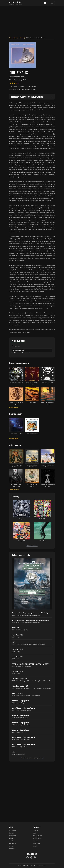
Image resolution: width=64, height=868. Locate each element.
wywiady (12, 849)
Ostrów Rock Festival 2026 (20, 679)
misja (34, 833)
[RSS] (35, 857)
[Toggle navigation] (52, 3)
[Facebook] (28, 857)
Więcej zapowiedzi (32, 545)
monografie (13, 843)
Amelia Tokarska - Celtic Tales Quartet (23, 708)
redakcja (35, 830)
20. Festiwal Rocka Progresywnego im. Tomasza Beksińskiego (30, 613)
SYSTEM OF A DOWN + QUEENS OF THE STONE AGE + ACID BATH (31, 664)
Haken (13, 752)
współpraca (36, 843)
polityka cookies (38, 838)
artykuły (12, 846)
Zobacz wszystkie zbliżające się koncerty (32, 758)
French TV (21, 541)
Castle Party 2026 (17, 635)
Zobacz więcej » (15, 490)
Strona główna (14, 38)
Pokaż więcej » (14, 407)
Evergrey (21, 519)
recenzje (12, 838)
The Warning (15, 627)
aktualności (12, 830)
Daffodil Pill (43, 519)
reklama (35, 841)
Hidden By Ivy (43, 541)
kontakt (35, 846)
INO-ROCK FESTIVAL (18, 693)
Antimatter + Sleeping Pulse (20, 701)
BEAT (13, 642)
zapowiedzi (12, 836)
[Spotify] (31, 857)
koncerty (12, 833)
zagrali (11, 841)
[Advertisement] (32, 20)
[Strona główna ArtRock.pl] (16, 3)
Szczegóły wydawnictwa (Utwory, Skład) (27, 97)
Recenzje (23, 38)
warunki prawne (37, 836)
